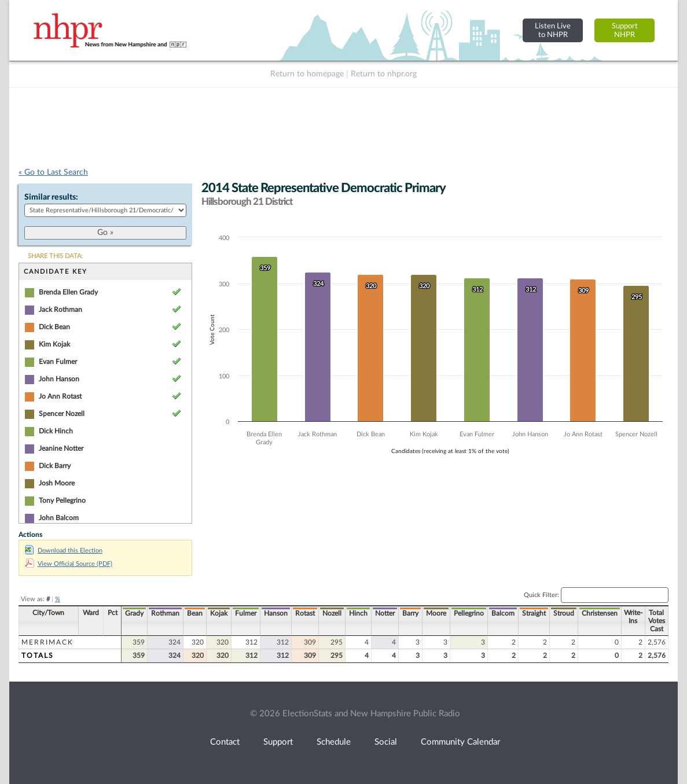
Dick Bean (54, 327)
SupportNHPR (625, 30)
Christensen (600, 613)
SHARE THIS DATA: (55, 256)
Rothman (165, 613)
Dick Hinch (56, 431)
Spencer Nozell (62, 414)
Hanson (276, 613)
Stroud (564, 613)
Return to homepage (307, 74)
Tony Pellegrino (62, 500)
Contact (225, 742)
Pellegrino (469, 613)
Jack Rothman (60, 310)
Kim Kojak (54, 344)
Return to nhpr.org (384, 74)
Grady (134, 613)
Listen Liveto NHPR (553, 30)
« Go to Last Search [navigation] (53, 172)
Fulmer (246, 613)
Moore (436, 613)
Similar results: (51, 197)
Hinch (358, 613)
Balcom (503, 613)
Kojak (219, 613)
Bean (195, 613)
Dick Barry (55, 466)
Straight (534, 613)
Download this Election (64, 551)
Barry (410, 613)
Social (386, 742)
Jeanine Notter (61, 448)
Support (278, 742)
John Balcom (59, 518)
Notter (385, 613)
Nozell (332, 613)
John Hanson (59, 379)
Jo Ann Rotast (60, 396)
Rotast (305, 613)
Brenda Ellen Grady (68, 292)
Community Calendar (460, 742)
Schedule (334, 742)
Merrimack (47, 642)
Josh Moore (57, 483)
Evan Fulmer (58, 362)
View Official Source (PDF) (69, 564)
